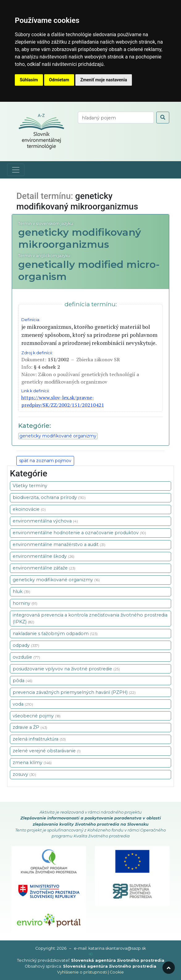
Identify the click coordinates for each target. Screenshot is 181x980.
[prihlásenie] (91, 954)
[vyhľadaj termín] (116, 118)
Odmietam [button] (59, 80)
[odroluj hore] (169, 968)
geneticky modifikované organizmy (58, 436)
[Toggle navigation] (16, 170)
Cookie (117, 972)
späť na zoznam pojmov (45, 461)
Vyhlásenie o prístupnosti (82, 972)
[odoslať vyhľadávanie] (163, 118)
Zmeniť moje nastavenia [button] (104, 80)
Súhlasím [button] (29, 80)
